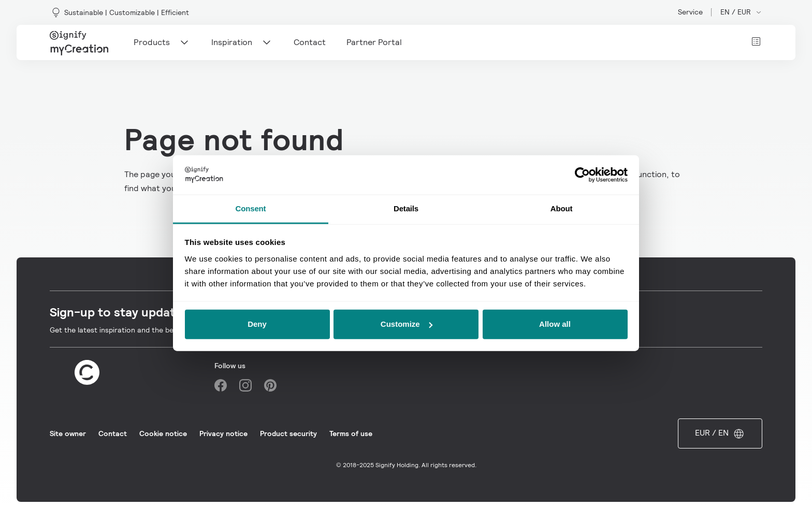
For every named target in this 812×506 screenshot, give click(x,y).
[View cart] (756, 41)
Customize (407, 324)
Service (690, 12)
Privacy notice (223, 433)
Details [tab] (406, 208)
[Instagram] (245, 385)
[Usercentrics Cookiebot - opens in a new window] (582, 175)
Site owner (68, 433)
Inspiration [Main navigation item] (242, 42)
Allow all (555, 324)
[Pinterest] (270, 385)
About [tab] (562, 208)
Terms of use (351, 433)
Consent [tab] (251, 208)
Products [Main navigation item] (162, 42)
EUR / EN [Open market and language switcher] (720, 433)
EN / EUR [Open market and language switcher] (741, 12)
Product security (288, 433)
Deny (257, 324)
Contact (113, 433)
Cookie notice (163, 433)
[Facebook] (221, 385)
